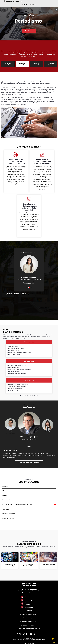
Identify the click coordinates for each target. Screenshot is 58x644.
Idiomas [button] (24, 4)
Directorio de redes (29, 638)
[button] (36, 4)
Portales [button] (31, 4)
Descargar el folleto (8, 64)
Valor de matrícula (37, 64)
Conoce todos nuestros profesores (29, 463)
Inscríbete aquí (22, 64)
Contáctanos (29, 31)
